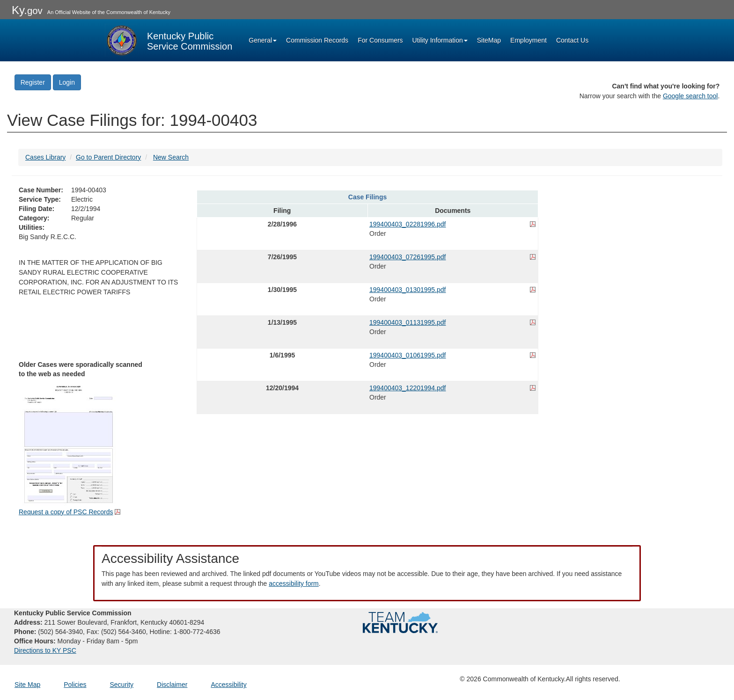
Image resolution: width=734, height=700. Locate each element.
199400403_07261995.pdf (408, 257)
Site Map (27, 685)
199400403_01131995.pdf (408, 322)
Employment (528, 40)
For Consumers (380, 40)
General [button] (263, 40)
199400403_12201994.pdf (408, 388)
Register (33, 82)
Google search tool (690, 96)
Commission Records (317, 40)
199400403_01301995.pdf (408, 290)
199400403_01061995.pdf (408, 355)
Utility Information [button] (440, 40)
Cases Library (45, 157)
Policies (75, 685)
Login (67, 82)
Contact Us (572, 40)
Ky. (27, 10)
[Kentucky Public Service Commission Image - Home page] (169, 40)
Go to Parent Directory (108, 157)
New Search (171, 157)
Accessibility (228, 685)
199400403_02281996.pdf (408, 224)
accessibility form (294, 583)
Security (122, 685)
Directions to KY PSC (45, 650)
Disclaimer (172, 685)
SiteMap (489, 40)
